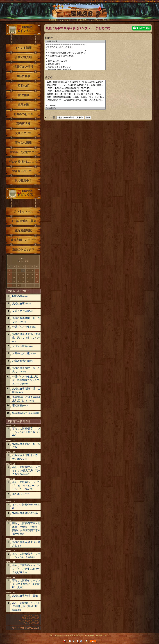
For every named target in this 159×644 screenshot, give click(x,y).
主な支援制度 (23, 230)
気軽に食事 (23, 76)
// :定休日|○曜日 (75, 64)
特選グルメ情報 (23, 67)
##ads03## (75, 108)
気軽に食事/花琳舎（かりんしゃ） (26, 544)
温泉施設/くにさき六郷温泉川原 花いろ (26, 399)
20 (32, 278)
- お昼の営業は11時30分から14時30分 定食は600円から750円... (75, 82)
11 (23, 274)
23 (14, 282)
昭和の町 (23, 86)
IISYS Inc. (105, 635)
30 (14, 285)
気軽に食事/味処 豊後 (25, 596)
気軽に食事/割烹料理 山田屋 (26, 390)
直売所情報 (23, 124)
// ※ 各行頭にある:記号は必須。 (75, 56)
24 (19, 282)
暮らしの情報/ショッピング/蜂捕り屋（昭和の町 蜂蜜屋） (26, 606)
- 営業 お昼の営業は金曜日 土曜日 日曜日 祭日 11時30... (75, 97)
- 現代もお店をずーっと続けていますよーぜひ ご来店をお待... (75, 100)
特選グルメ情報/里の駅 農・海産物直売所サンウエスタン (26, 380)
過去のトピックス (23, 249)
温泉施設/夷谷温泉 (26, 413)
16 (14, 278)
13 (32, 274)
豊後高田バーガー (23, 171)
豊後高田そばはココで (23, 152)
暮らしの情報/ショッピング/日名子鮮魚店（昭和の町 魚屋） (26, 584)
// (75, 59)
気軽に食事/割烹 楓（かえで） (26, 370)
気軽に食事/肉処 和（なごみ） (26, 320)
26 (28, 282)
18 (23, 278)
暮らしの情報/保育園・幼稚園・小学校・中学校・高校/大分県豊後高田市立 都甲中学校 (26, 529)
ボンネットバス (23, 212)
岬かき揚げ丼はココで (23, 162)
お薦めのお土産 (23, 114)
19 (28, 278)
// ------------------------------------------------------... (75, 44)
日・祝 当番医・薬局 (23, 221)
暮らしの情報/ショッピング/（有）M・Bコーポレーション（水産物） (26, 486)
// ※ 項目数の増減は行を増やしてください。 (75, 53)
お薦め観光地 (23, 57)
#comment (75, 106)
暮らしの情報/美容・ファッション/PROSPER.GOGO (26, 432)
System (88, 635)
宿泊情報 (23, 95)
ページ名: (50, 117)
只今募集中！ (23, 181)
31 (19, 285)
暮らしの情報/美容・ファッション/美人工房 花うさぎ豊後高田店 (26, 470)
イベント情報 (23, 48)
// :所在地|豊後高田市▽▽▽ (75, 67)
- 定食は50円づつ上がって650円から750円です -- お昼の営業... (75, 85)
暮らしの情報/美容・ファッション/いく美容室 (26, 555)
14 (37, 274)
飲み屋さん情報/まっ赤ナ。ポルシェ (25, 457)
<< (20, 259)
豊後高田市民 (77, 635)
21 (37, 278)
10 (19, 274)
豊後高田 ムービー (23, 240)
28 (37, 282)
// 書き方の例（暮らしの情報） (75, 47)
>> (27, 259)
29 (10, 285)
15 (10, 278)
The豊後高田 (79, 13)
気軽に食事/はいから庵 (25, 513)
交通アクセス (23, 133)
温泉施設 (23, 105)
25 (23, 282)
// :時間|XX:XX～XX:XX (75, 61)
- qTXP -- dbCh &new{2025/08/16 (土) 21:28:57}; (75, 88)
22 (10, 282)
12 (28, 274)
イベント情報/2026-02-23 (26, 506)
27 (32, 282)
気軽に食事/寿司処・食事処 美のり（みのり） (26, 337)
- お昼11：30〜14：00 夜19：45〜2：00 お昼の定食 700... (75, 94)
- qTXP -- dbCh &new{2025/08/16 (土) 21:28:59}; (75, 91)
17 (19, 278)
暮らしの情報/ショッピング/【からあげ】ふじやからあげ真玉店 (26, 569)
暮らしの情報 (23, 143)
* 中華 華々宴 (75, 42)
